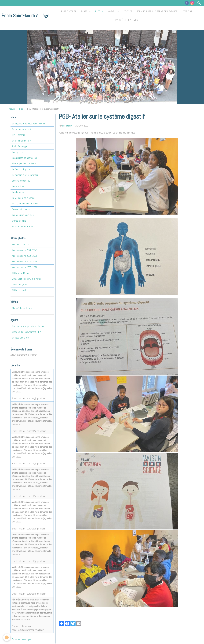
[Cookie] (7, 637)
